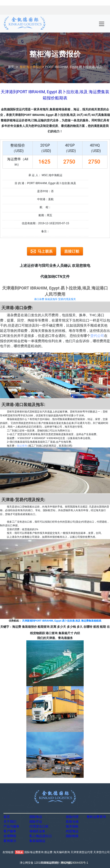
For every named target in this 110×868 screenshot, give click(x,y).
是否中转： (44, 191)
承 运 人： (35, 175)
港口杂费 (39, 299)
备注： (45, 231)
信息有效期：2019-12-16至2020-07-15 (45, 223)
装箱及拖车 (51, 299)
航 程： (45, 207)
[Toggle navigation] (102, 24)
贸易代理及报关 (67, 299)
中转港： (43, 199)
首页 (11, 67)
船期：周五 (45, 215)
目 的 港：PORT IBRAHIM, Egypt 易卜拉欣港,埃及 (45, 183)
